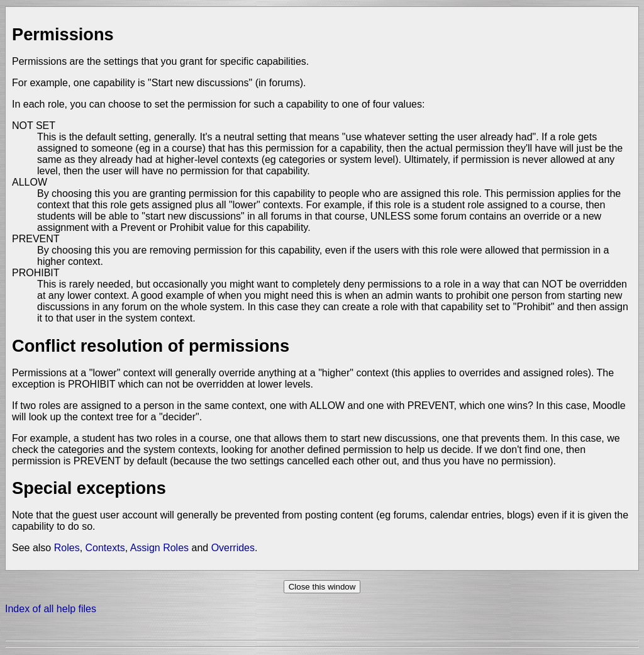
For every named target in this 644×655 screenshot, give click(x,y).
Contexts (105, 548)
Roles (67, 548)
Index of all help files (51, 609)
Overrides (233, 548)
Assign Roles (159, 548)
